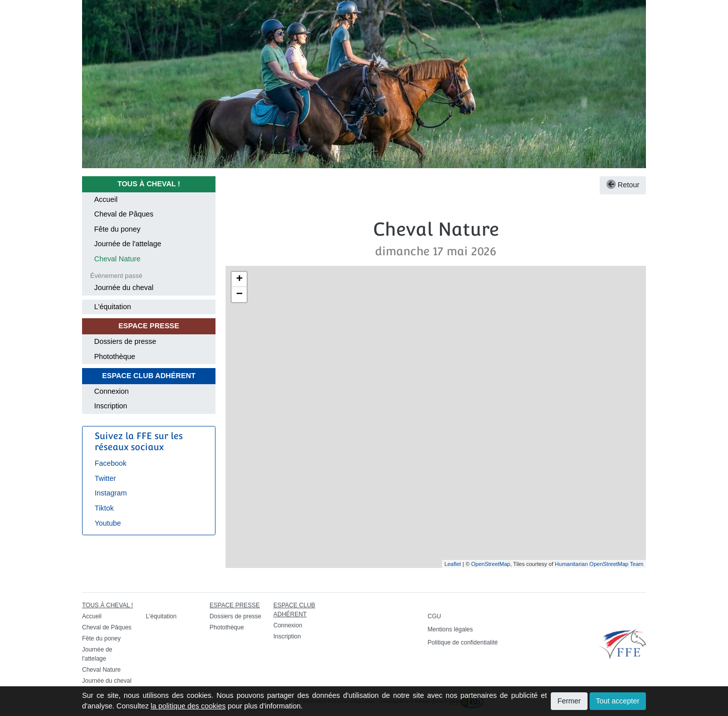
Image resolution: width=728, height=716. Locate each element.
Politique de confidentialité (462, 642)
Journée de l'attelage (128, 244)
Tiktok (104, 508)
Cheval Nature (117, 259)
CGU (434, 616)
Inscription (111, 406)
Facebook (111, 463)
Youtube (108, 523)
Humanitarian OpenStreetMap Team (599, 564)
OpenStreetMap (491, 564)
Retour (623, 185)
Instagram (111, 493)
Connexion (112, 391)
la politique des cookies (188, 706)
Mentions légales (450, 629)
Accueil (106, 199)
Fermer (569, 701)
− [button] (239, 295)
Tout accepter (618, 701)
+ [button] (239, 279)
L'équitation (113, 307)
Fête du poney (117, 229)
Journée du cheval (124, 288)
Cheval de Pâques (124, 214)
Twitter (105, 478)
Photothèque (115, 356)
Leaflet (453, 564)
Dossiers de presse (125, 341)
